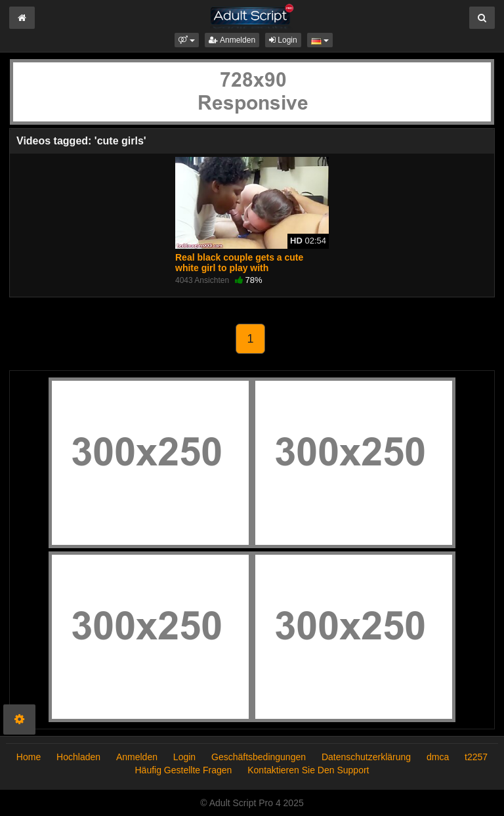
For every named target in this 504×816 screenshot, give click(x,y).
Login (283, 40)
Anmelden (232, 40)
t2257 (476, 757)
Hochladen (78, 757)
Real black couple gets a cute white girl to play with (239, 263)
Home (29, 757)
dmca (438, 757)
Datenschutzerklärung (366, 757)
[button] (187, 40)
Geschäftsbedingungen (259, 757)
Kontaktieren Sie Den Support (308, 770)
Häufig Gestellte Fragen (184, 770)
